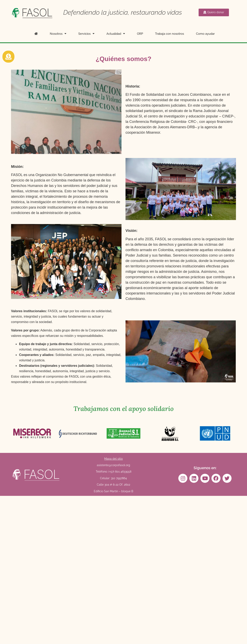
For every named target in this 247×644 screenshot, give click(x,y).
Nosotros (58, 34)
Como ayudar (205, 34)
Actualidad (116, 34)
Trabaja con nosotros (169, 34)
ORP (140, 34)
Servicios (86, 34)
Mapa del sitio (113, 459)
